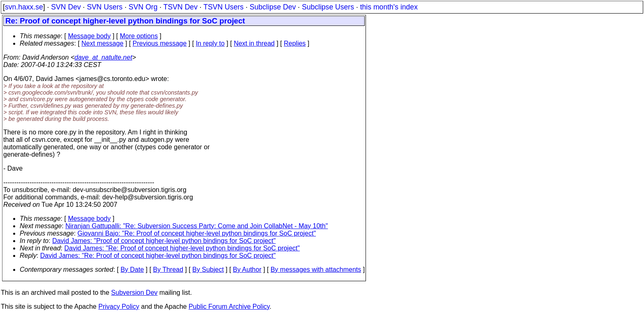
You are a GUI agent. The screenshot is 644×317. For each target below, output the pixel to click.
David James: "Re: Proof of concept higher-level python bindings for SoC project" (182, 248)
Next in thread (254, 43)
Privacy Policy (119, 307)
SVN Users (105, 7)
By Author (247, 270)
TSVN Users (223, 7)
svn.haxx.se (24, 7)
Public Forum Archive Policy (229, 307)
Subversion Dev (135, 293)
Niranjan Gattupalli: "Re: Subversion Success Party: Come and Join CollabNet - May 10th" (197, 226)
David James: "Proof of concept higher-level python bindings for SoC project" (164, 241)
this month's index (389, 7)
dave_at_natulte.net (103, 57)
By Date (132, 270)
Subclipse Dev (273, 7)
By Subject (208, 270)
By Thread (168, 270)
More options (139, 36)
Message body (89, 36)
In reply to (210, 43)
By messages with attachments (316, 270)
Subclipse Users (328, 7)
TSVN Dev (181, 7)
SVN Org (143, 7)
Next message (102, 43)
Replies (295, 43)
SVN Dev (66, 7)
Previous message (160, 43)
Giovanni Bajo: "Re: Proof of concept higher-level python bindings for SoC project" (197, 233)
